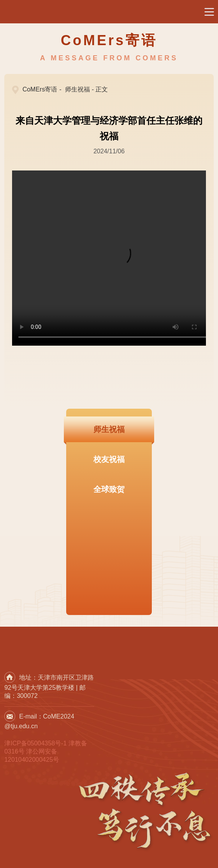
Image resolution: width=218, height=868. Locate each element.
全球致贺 (109, 489)
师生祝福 (77, 89)
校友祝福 (109, 459)
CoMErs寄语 (40, 89)
